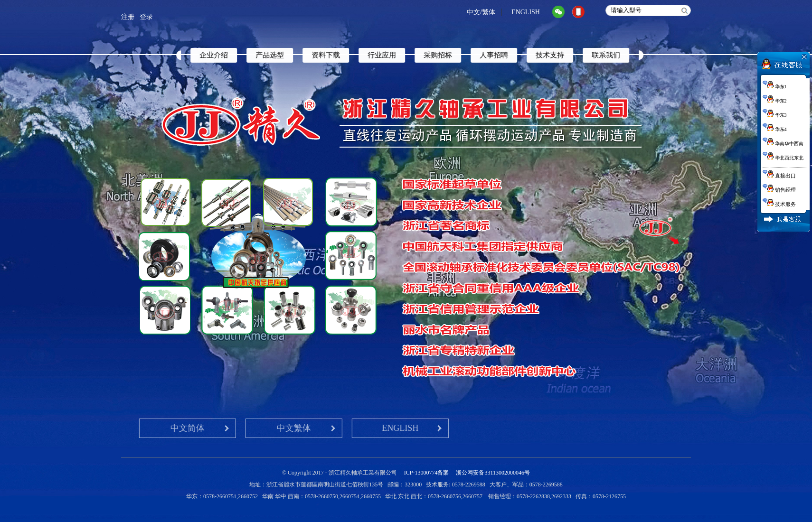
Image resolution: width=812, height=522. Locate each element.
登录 (146, 17)
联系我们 (621, 55)
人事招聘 (509, 55)
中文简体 (131, 428)
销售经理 (779, 190)
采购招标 (453, 55)
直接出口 (779, 176)
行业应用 (397, 55)
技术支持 (565, 55)
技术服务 (779, 204)
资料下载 (341, 55)
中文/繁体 (481, 12)
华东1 (775, 87)
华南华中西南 (783, 144)
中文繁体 (237, 428)
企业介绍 (229, 55)
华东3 (775, 115)
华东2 (775, 101)
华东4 (775, 129)
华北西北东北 (783, 158)
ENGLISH (526, 12)
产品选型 (285, 55)
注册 (128, 17)
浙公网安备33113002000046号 (493, 473)
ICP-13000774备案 (427, 473)
